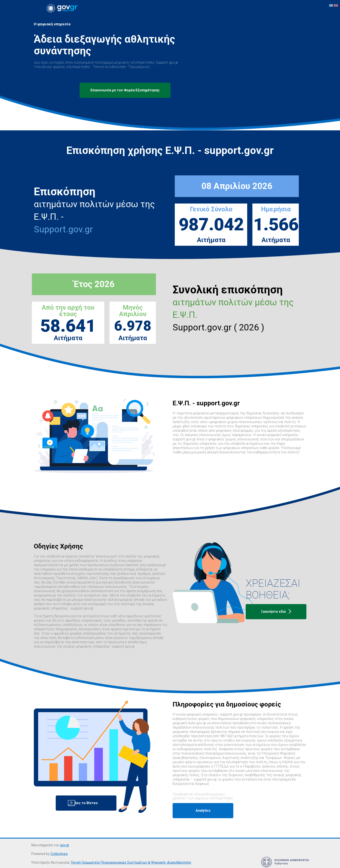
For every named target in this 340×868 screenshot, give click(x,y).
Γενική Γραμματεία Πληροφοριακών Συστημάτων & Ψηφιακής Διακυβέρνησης (131, 862)
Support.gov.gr (63, 229)
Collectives (59, 854)
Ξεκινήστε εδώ (276, 612)
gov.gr (65, 845)
